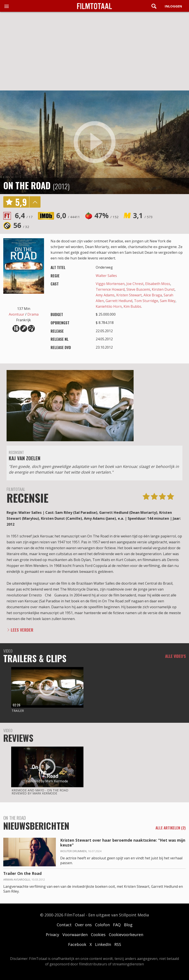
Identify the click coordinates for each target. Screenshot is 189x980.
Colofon (102, 925)
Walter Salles (106, 276)
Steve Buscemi (138, 289)
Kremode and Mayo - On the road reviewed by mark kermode (40, 792)
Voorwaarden (75, 935)
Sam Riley (168, 301)
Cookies (98, 935)
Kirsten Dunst (163, 289)
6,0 (68, 215)
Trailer (18, 711)
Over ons (83, 925)
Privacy (52, 935)
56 (21, 225)
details (35, 202)
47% (106, 215)
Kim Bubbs (132, 306)
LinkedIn (103, 944)
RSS (118, 944)
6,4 (24, 215)
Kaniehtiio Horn (109, 306)
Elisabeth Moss (158, 284)
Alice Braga (153, 295)
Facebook (77, 944)
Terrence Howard (110, 289)
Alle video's (175, 656)
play (95, 142)
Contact (64, 925)
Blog (128, 925)
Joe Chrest (135, 284)
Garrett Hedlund (119, 301)
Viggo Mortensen (110, 284)
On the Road (27, 185)
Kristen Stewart (129, 295)
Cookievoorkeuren (126, 935)
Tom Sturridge (146, 301)
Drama (33, 314)
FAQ (117, 925)
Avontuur (17, 314)
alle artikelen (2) (171, 828)
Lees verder (22, 630)
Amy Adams (105, 295)
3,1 (143, 215)
